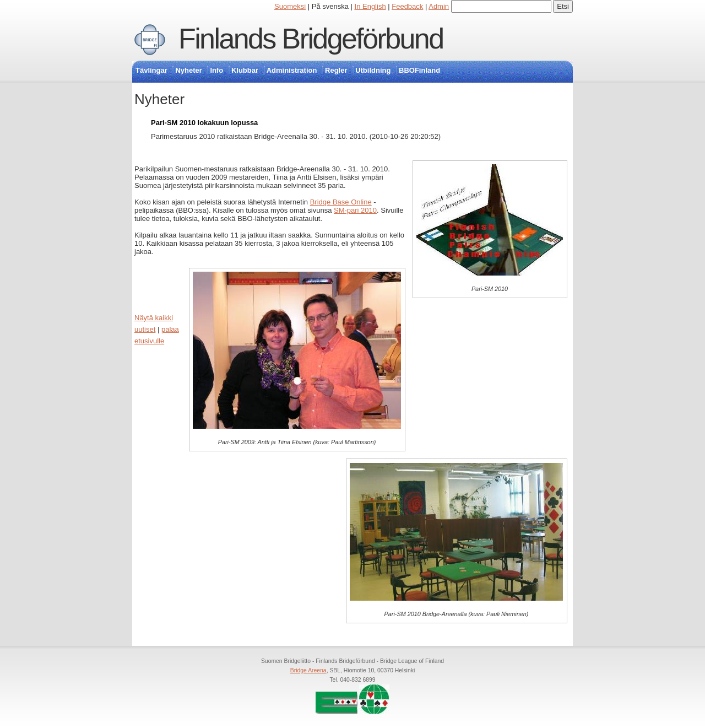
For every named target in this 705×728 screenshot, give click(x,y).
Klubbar (245, 70)
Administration (292, 70)
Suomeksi (290, 6)
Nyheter (188, 70)
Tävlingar (151, 70)
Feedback (407, 6)
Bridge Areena (308, 670)
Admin (439, 6)
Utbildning (373, 70)
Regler (336, 70)
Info (216, 70)
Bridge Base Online (341, 202)
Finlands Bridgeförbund (311, 39)
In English (370, 6)
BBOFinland (419, 70)
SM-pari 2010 (355, 210)
